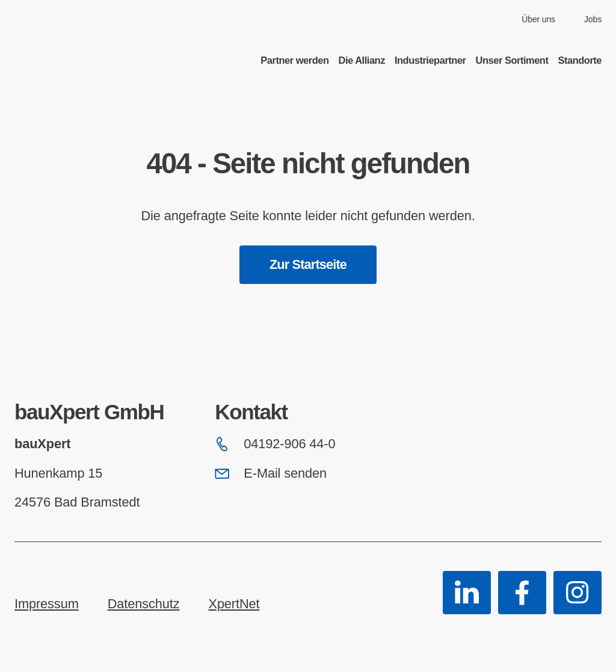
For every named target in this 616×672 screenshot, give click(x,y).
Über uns (538, 19)
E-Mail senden (271, 473)
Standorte (580, 60)
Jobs (593, 19)
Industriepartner (430, 60)
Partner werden (294, 60)
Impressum (47, 604)
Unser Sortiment (512, 60)
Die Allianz (362, 60)
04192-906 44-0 (275, 444)
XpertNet (234, 604)
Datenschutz (144, 604)
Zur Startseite (308, 264)
